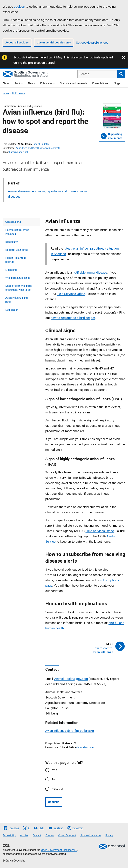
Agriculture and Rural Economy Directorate (38, 148)
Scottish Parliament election (33, 57)
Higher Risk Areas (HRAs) (16, 260)
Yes (55, 770)
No (54, 779)
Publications (47, 83)
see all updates (42, 144)
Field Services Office (100, 531)
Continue (54, 802)
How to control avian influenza (17, 232)
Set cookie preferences (92, 43)
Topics (19, 83)
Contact (37, 835)
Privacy (109, 835)
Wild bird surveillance (18, 278)
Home (6, 93)
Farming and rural (19, 152)
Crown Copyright (67, 835)
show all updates (85, 747)
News (31, 83)
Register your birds (16, 250)
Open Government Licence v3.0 (59, 850)
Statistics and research (73, 83)
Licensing (11, 270)
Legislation (12, 310)
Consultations (100, 83)
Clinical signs (13, 222)
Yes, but (58, 789)
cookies (19, 7)
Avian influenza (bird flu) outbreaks (70, 731)
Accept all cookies (17, 43)
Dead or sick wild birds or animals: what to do (19, 288)
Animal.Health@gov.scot (71, 679)
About (6, 83)
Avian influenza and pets (16, 300)
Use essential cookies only (54, 43)
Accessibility (9, 835)
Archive (24, 835)
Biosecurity (12, 242)
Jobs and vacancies (91, 835)
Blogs (117, 83)
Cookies (50, 835)
